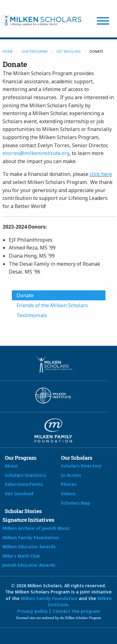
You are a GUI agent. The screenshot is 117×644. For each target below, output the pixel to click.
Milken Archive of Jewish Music (36, 528)
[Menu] (103, 22)
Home (8, 51)
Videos (68, 494)
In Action (71, 475)
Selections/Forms (24, 484)
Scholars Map (76, 503)
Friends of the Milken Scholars (52, 305)
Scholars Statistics (25, 475)
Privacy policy (32, 611)
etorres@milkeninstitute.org (36, 153)
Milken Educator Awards (29, 547)
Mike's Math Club (21, 556)
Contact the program (76, 611)
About (11, 466)
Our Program (34, 51)
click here (101, 174)
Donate (25, 295)
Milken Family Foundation (31, 537)
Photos (69, 484)
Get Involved (68, 51)
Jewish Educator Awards (29, 565)
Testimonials (32, 315)
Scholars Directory (81, 466)
